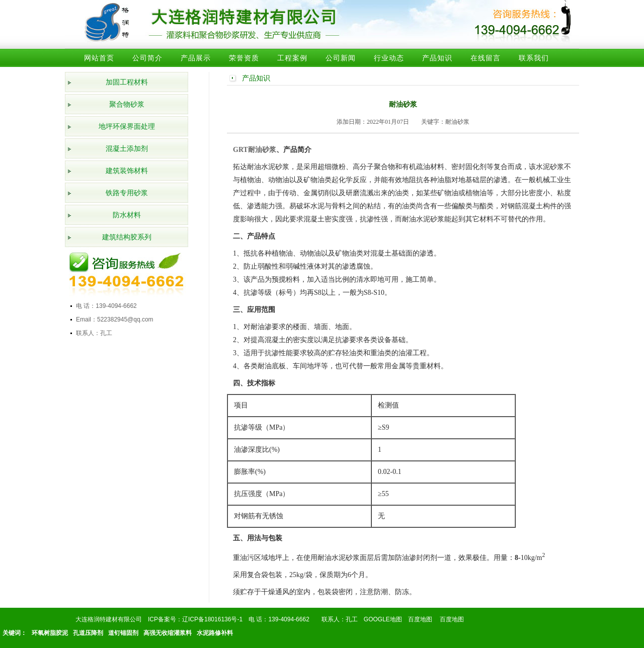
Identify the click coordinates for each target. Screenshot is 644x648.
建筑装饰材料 (127, 171)
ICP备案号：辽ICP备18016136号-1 (195, 619)
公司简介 (147, 58)
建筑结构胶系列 (127, 237)
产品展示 (196, 58)
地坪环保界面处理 (127, 127)
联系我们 (534, 58)
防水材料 (127, 215)
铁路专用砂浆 (127, 193)
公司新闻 (341, 58)
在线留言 (486, 58)
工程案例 (292, 58)
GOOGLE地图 (383, 619)
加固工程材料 (127, 82)
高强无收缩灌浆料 (168, 633)
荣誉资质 (244, 58)
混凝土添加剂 (127, 149)
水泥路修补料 (215, 633)
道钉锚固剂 (123, 633)
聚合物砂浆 (127, 104)
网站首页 (99, 58)
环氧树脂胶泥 (50, 633)
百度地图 (420, 619)
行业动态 (389, 58)
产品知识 (437, 58)
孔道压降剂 (88, 633)
